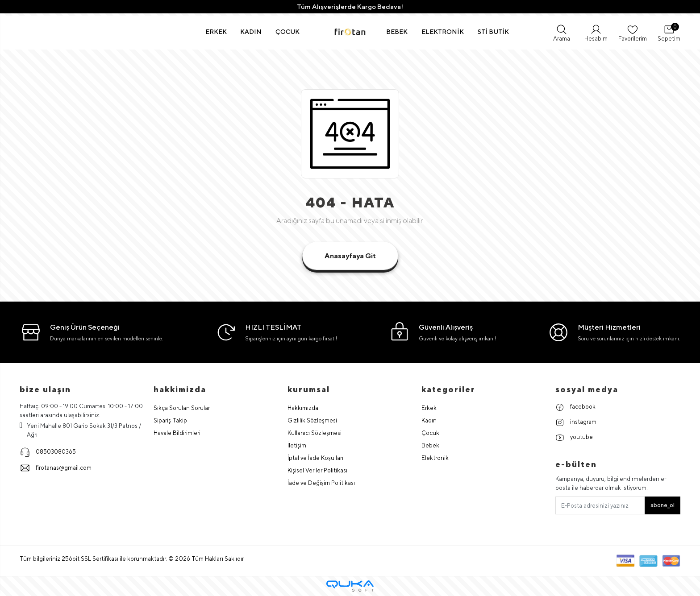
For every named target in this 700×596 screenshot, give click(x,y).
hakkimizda (180, 389)
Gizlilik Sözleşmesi (312, 420)
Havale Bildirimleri (177, 433)
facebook (575, 407)
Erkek (429, 408)
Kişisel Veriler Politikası (317, 470)
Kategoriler (448, 389)
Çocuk (430, 433)
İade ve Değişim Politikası (321, 483)
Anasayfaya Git (350, 256)
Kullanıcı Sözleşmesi (315, 433)
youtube (574, 438)
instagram (576, 422)
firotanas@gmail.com (56, 468)
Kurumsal (309, 389)
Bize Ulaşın (45, 389)
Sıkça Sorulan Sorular (182, 408)
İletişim (297, 445)
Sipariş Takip (170, 420)
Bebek (430, 445)
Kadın (429, 420)
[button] (216, 32)
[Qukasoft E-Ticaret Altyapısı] (350, 586)
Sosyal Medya (587, 389)
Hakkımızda (303, 408)
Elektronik (435, 458)
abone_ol (662, 505)
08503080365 (48, 452)
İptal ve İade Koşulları (315, 458)
